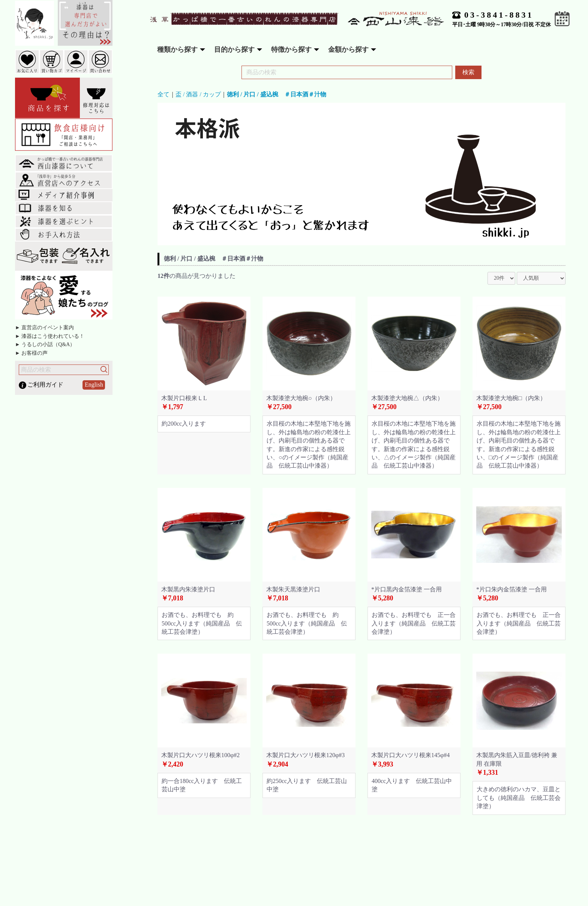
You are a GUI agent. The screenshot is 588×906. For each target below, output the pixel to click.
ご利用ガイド (45, 385)
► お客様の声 (31, 353)
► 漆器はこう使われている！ (50, 336)
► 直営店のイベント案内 (44, 328)
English (94, 385)
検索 (468, 72)
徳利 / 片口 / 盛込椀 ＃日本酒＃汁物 (277, 94)
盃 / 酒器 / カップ (198, 94)
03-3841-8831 (499, 15)
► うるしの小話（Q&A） (45, 344)
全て (163, 94)
